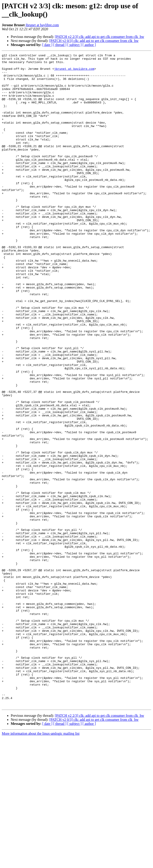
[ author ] (89, 45)
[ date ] (47, 45)
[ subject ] (74, 45)
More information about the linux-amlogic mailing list (41, 864)
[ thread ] (60, 45)
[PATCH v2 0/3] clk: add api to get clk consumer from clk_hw (94, 41)
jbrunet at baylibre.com (42, 25)
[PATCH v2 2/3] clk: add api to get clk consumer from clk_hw (99, 37)
